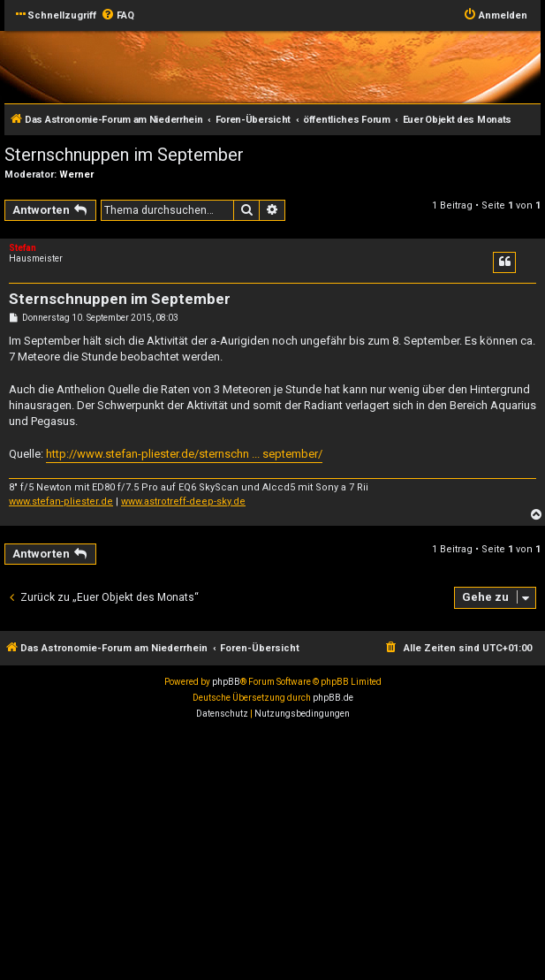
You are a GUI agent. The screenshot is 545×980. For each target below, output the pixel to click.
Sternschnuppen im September (124, 155)
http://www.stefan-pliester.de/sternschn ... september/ (184, 454)
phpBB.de (333, 698)
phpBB (226, 682)
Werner (76, 175)
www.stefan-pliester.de (61, 501)
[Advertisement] (272, 855)
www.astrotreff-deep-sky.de (183, 501)
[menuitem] (117, 16)
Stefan (23, 248)
